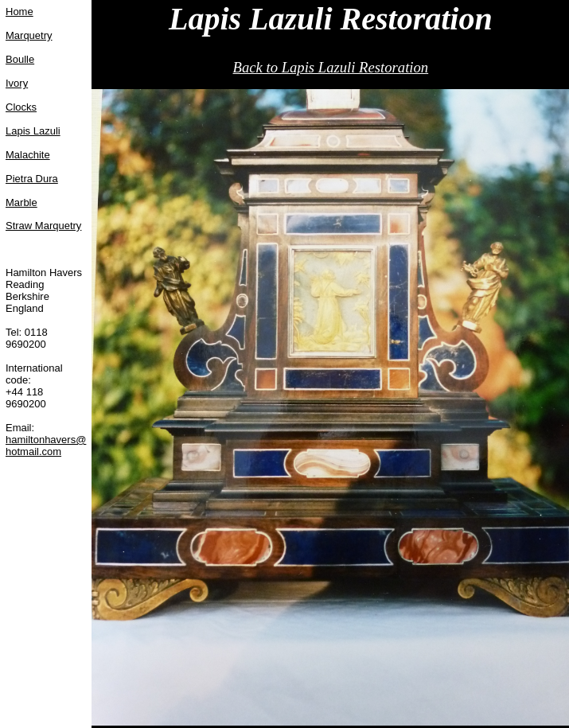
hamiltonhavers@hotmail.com (46, 446)
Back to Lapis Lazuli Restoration (331, 67)
